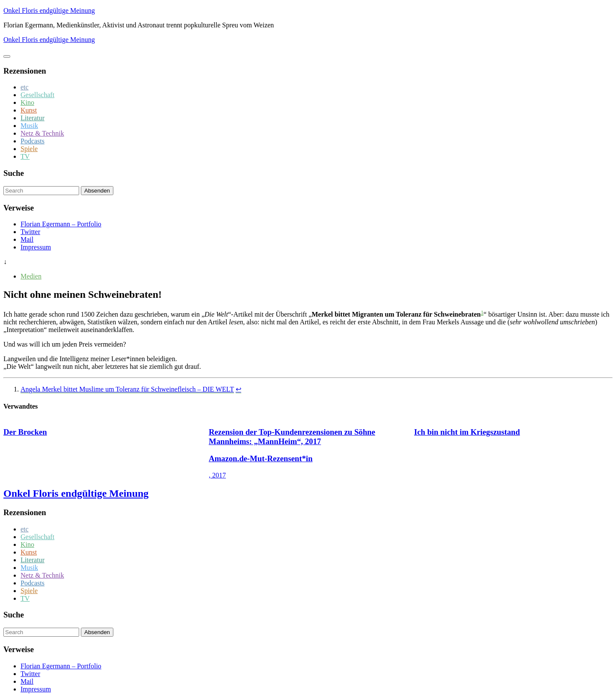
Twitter (30, 232)
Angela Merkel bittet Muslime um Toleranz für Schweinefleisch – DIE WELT (127, 389)
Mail (27, 239)
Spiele (29, 149)
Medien (31, 276)
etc (25, 87)
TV (25, 156)
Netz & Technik (42, 133)
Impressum (36, 247)
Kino (27, 102)
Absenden (97, 191)
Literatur (33, 118)
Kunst (29, 110)
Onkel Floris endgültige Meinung (49, 10)
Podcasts (33, 141)
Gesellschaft (37, 95)
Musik (29, 126)
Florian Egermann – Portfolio (61, 224)
